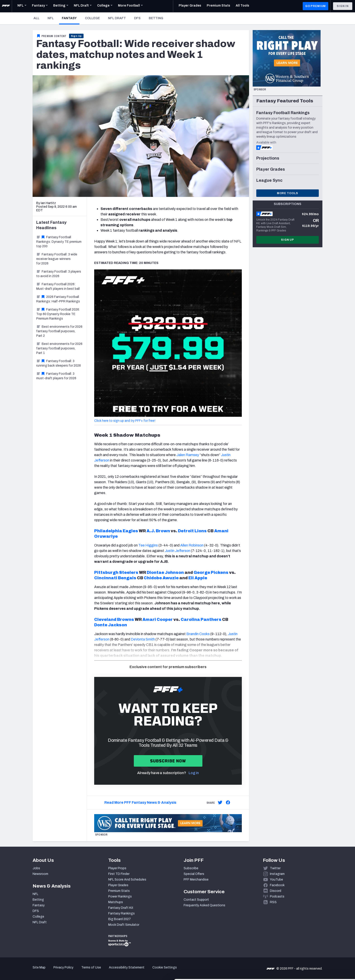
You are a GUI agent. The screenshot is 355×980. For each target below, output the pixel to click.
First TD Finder (119, 874)
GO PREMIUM (315, 6)
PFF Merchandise (196, 880)
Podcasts (277, 896)
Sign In (343, 6)
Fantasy (71, 18)
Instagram (277, 874)
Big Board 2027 (120, 919)
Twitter (275, 868)
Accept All (317, 939)
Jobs (36, 868)
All (36, 18)
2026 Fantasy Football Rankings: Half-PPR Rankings (58, 299)
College (92, 18)
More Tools (288, 193)
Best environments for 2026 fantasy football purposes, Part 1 (59, 348)
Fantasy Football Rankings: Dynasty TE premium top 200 (59, 242)
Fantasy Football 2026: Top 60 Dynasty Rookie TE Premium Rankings (58, 314)
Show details (70, 971)
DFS (137, 18)
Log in (194, 773)
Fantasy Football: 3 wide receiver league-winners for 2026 (57, 259)
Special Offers (194, 874)
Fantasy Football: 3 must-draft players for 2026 (56, 376)
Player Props (117, 868)
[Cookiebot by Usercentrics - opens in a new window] (29, 971)
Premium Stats (119, 891)
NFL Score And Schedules (127, 880)
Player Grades (118, 885)
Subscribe (191, 868)
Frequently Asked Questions (204, 905)
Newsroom (40, 874)
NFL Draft (117, 18)
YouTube (276, 880)
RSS (273, 902)
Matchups (116, 902)
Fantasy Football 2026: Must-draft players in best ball (58, 286)
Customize (317, 954)
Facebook (277, 885)
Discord (276, 891)
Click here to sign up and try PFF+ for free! (125, 421)
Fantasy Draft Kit (121, 908)
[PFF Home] (6, 6)
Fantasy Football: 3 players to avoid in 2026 (59, 274)
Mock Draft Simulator (124, 925)
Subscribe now (168, 761)
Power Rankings (120, 896)
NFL (51, 18)
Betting (156, 18)
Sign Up (76, 36)
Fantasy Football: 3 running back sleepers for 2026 (59, 363)
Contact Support (196, 900)
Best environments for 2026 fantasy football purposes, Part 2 (59, 331)
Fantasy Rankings (121, 913)
